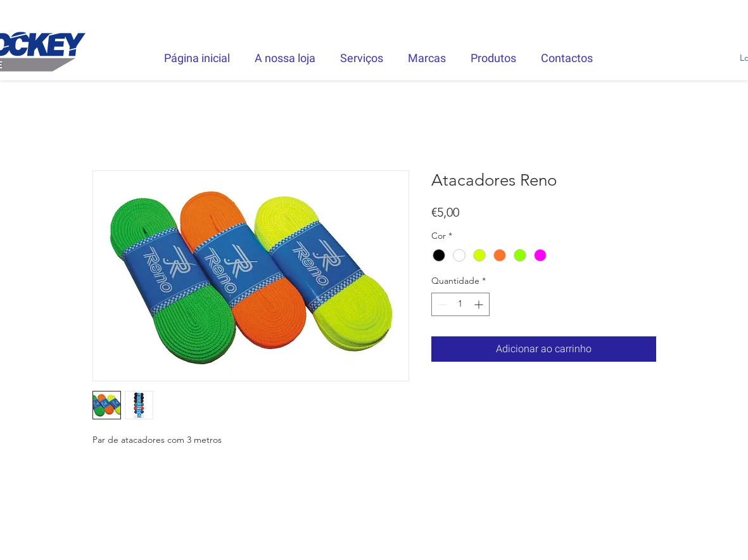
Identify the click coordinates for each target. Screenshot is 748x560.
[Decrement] (441, 304)
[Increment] (480, 304)
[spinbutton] (460, 304)
